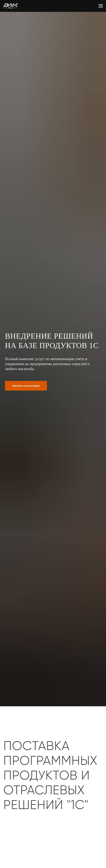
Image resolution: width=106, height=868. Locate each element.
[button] (26, 386)
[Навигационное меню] (101, 6)
